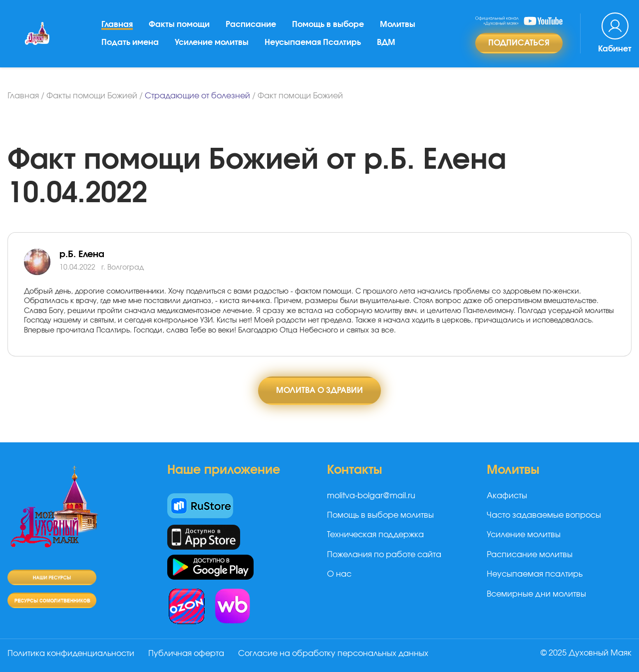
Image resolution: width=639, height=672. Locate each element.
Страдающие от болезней (197, 96)
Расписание (251, 24)
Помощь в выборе (328, 24)
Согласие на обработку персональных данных (333, 654)
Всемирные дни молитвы (536, 594)
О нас (339, 574)
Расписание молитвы (530, 555)
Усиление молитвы (212, 42)
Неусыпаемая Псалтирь (313, 42)
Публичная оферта (186, 654)
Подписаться (519, 43)
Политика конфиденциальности (71, 654)
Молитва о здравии (319, 390)
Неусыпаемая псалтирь (535, 574)
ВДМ (386, 42)
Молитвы (398, 24)
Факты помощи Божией (92, 96)
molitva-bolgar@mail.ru (371, 496)
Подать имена (130, 42)
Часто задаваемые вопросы (544, 515)
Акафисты (507, 496)
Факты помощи (179, 24)
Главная (117, 24)
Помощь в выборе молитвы (380, 515)
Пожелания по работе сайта (384, 555)
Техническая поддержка (375, 535)
